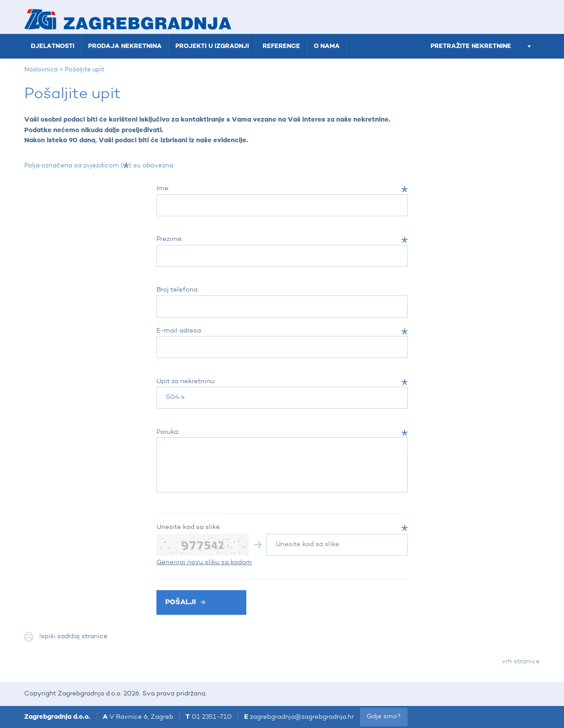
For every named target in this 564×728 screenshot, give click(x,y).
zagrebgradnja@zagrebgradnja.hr (302, 717)
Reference (281, 46)
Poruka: (168, 432)
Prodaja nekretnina (125, 46)
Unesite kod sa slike (188, 527)
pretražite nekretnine (481, 46)
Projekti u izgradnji (212, 46)
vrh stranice (521, 662)
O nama (327, 46)
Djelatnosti (53, 46)
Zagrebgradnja (128, 19)
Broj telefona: (178, 290)
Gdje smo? (384, 717)
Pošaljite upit (85, 70)
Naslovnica (41, 70)
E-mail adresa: (179, 331)
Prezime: (170, 239)
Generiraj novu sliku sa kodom (204, 563)
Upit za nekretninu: (186, 382)
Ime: (163, 189)
